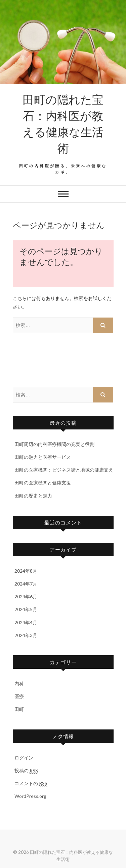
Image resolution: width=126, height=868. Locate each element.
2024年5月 (26, 609)
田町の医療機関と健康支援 (43, 483)
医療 (19, 696)
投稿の (26, 771)
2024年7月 (26, 584)
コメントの (31, 783)
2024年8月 (26, 571)
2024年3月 (26, 635)
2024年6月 (26, 596)
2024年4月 (26, 622)
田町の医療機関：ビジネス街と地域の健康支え (64, 470)
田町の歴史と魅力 (33, 496)
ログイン (24, 758)
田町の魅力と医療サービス (43, 457)
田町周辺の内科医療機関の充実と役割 (54, 444)
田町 (19, 709)
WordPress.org (30, 796)
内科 (19, 683)
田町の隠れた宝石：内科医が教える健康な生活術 (63, 123)
